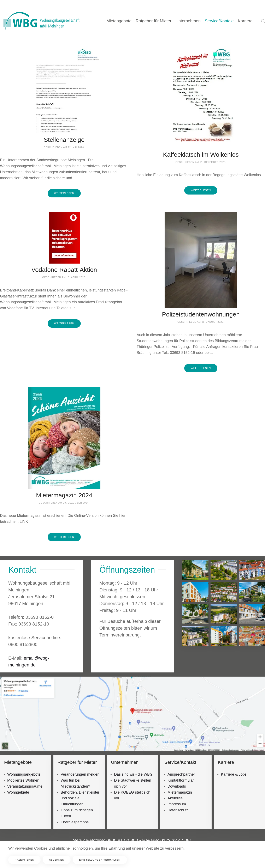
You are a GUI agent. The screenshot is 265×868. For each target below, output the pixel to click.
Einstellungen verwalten (100, 860)
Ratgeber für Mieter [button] (153, 21)
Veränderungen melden (80, 774)
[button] (263, 21)
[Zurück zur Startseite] (41, 21)
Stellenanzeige (64, 140)
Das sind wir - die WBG (133, 774)
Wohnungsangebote (24, 774)
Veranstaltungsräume (25, 786)
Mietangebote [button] (119, 21)
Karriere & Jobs (234, 774)
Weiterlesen (64, 193)
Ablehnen (57, 860)
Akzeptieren (24, 860)
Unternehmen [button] (188, 21)
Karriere (245, 21)
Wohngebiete (18, 792)
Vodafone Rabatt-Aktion (64, 270)
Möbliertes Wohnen (23, 780)
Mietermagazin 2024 (64, 495)
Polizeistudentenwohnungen (201, 314)
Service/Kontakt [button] (219, 21)
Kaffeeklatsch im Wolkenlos (201, 155)
